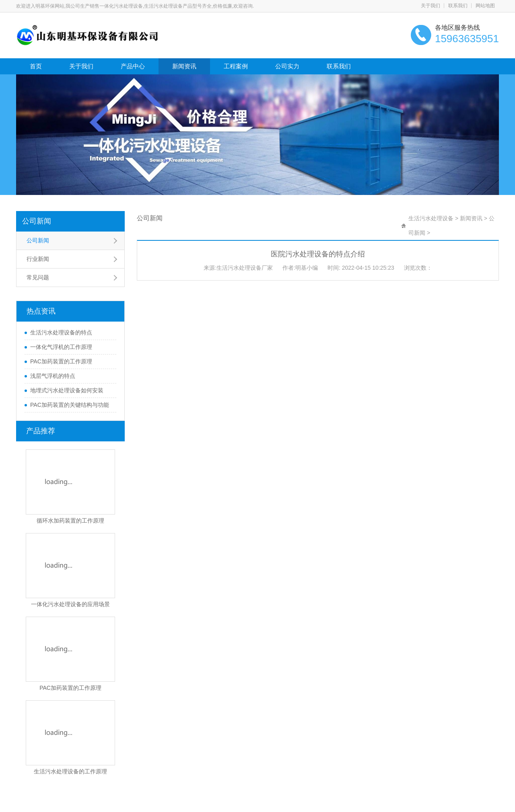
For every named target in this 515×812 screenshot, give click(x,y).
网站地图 (485, 6)
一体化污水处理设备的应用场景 (70, 604)
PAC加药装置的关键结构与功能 (70, 405)
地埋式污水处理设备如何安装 (67, 390)
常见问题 (38, 277)
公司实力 (287, 66)
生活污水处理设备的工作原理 (70, 771)
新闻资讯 (184, 66)
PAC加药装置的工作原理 (61, 361)
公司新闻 (37, 221)
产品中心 (133, 66)
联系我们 (458, 6)
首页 (36, 66)
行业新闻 (38, 259)
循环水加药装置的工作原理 (70, 521)
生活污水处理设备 (431, 218)
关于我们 (431, 6)
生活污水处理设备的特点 (61, 332)
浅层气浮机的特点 (53, 376)
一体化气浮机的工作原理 (61, 347)
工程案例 (236, 66)
